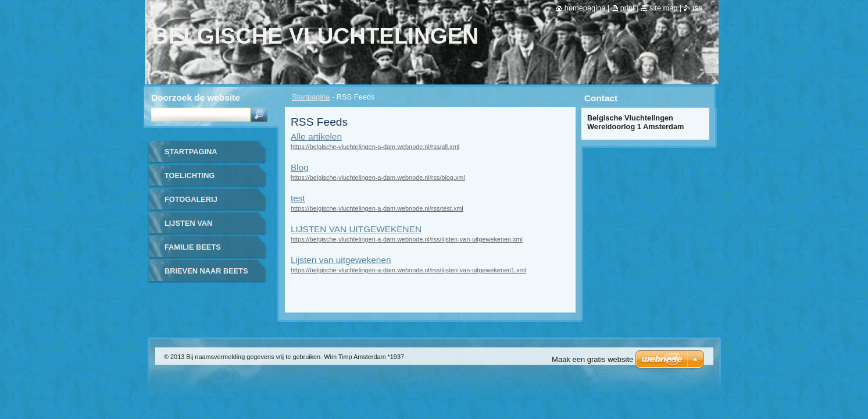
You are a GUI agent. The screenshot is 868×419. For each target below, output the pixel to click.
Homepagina (585, 8)
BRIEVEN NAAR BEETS (206, 271)
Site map (663, 8)
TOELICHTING (190, 175)
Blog (300, 167)
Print (628, 8)
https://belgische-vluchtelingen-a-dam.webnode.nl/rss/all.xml (375, 147)
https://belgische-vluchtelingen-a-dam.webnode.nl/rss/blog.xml (378, 177)
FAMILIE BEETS (193, 247)
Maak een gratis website (592, 359)
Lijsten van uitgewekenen (341, 260)
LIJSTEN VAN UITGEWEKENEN (356, 229)
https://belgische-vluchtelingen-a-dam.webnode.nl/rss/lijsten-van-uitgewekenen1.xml (408, 270)
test (298, 198)
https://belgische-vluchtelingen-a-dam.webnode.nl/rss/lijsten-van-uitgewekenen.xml (407, 239)
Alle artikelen (316, 136)
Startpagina (311, 97)
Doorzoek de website (196, 97)
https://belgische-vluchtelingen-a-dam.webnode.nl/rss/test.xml (377, 208)
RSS (697, 8)
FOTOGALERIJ (191, 199)
